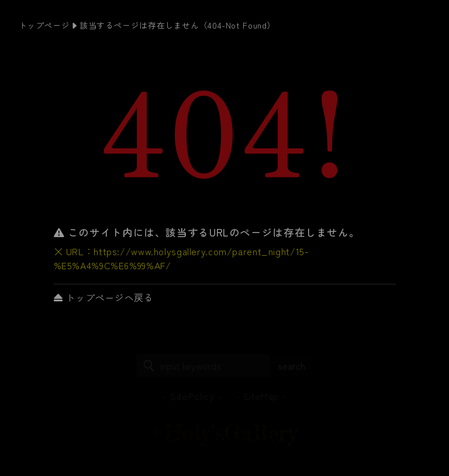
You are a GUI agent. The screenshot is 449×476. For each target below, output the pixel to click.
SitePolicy (192, 396)
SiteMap (261, 396)
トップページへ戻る (104, 297)
